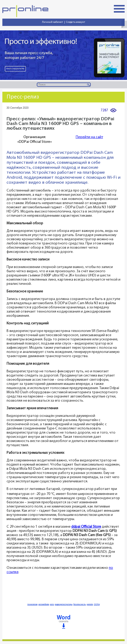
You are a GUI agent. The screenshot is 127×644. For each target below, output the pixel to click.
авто (52, 604)
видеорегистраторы (64, 604)
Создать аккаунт (76, 22)
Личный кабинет (53, 22)
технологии (32, 604)
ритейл (90, 604)
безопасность (80, 604)
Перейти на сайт (89, 137)
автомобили (44, 604)
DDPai (97, 604)
